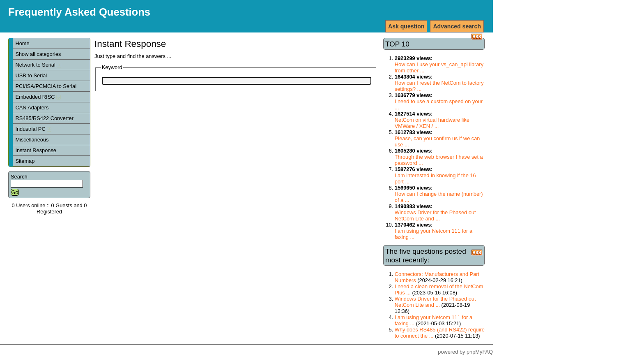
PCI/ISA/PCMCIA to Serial (46, 86)
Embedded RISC (38, 97)
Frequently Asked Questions (79, 12)
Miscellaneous (32, 140)
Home (22, 43)
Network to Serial (38, 65)
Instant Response (36, 150)
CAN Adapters (32, 108)
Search (19, 177)
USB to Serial (31, 75)
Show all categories (38, 54)
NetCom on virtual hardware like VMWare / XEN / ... (432, 123)
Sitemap (25, 161)
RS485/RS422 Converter (44, 118)
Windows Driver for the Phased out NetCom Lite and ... (435, 215)
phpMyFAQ (480, 352)
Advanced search (457, 26)
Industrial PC (33, 129)
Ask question (406, 26)
